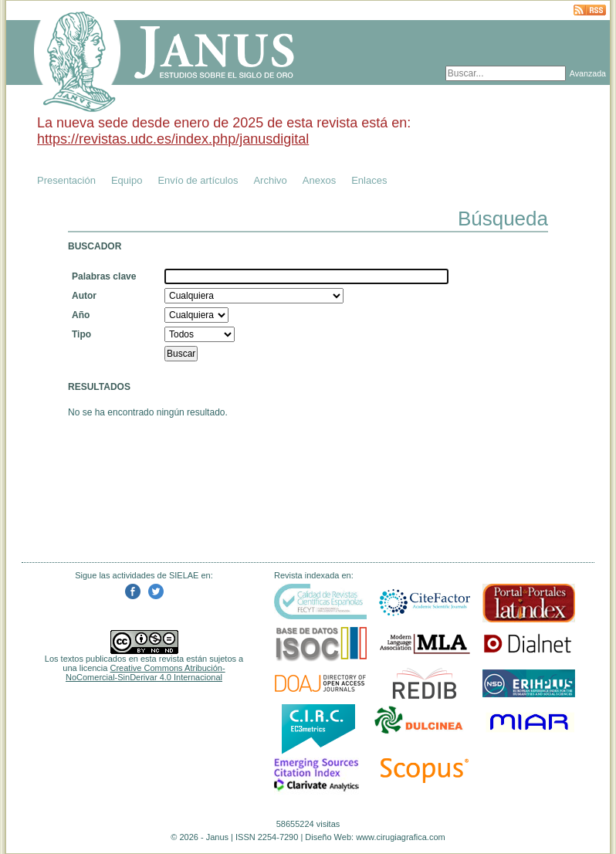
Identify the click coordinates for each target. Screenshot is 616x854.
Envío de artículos (198, 180)
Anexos (319, 180)
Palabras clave (104, 276)
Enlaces (369, 180)
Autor (84, 296)
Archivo (270, 180)
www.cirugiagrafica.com (401, 837)
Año (81, 315)
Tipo (81, 334)
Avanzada (588, 73)
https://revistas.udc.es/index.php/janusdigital (173, 139)
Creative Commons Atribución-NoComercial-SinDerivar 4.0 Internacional (146, 673)
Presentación (66, 180)
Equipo (127, 180)
